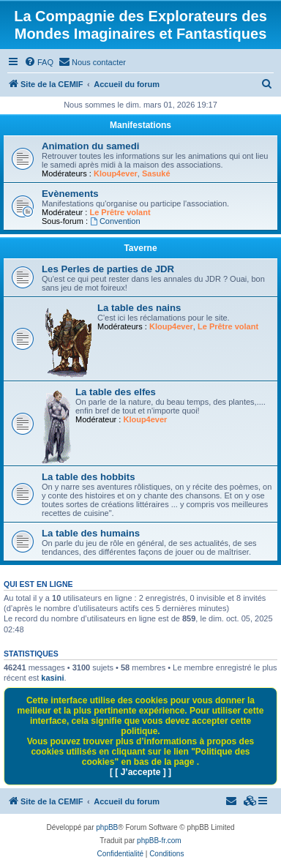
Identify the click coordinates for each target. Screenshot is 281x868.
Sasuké (156, 173)
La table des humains (91, 533)
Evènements (70, 194)
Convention (115, 221)
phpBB (107, 827)
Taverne (140, 248)
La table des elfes (116, 392)
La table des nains (139, 308)
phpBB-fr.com (159, 841)
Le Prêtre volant (120, 212)
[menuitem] (39, 62)
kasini (52, 678)
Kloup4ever (116, 173)
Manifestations (140, 125)
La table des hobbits (89, 477)
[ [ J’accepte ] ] (140, 772)
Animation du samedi (90, 146)
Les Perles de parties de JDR (108, 269)
